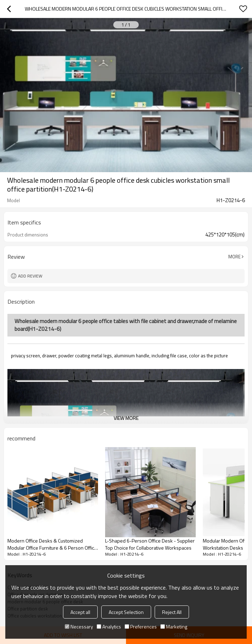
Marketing (174, 627)
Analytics (109, 627)
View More (126, 418)
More (234, 257)
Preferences (141, 627)
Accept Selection (126, 612)
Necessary (79, 627)
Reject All (172, 612)
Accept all (80, 612)
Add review (30, 276)
